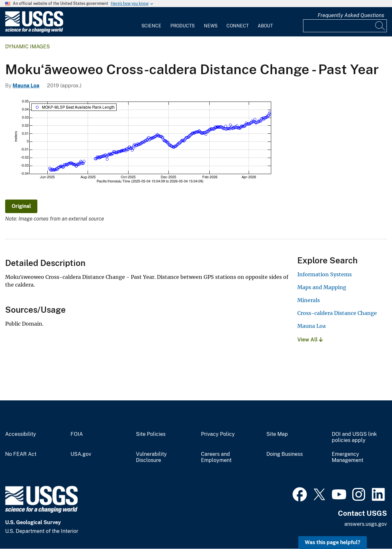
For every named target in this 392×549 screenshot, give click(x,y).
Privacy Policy (218, 434)
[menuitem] (151, 22)
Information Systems (325, 274)
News (211, 26)
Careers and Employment (216, 457)
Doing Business (285, 454)
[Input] (345, 26)
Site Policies (151, 434)
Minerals (309, 300)
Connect (238, 26)
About (265, 26)
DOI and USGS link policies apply (354, 437)
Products (182, 26)
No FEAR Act (21, 454)
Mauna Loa (26, 86)
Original (21, 206)
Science (151, 26)
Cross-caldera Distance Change (337, 313)
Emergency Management (348, 457)
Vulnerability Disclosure (151, 457)
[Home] (34, 31)
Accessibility (21, 434)
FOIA (77, 434)
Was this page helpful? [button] (333, 542)
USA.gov (81, 454)
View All (310, 340)
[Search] (380, 26)
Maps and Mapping (322, 287)
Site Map (277, 434)
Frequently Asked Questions (351, 15)
